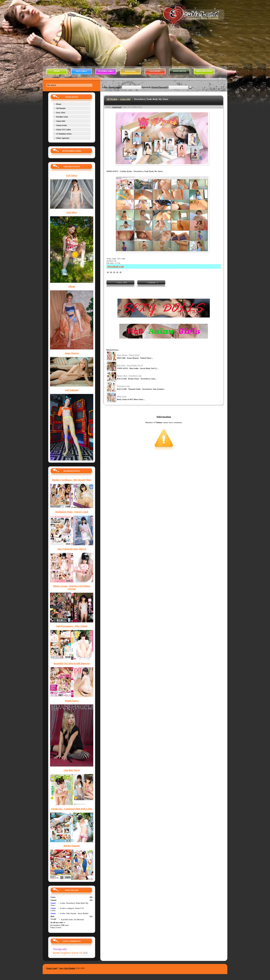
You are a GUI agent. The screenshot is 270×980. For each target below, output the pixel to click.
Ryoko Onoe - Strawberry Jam (129, 376)
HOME (57, 71)
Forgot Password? (160, 87)
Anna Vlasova (72, 353)
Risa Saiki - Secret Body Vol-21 (130, 365)
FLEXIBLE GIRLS (106, 71)
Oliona (72, 286)
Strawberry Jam (123, 386)
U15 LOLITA (155, 71)
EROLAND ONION (204, 71)
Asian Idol (125, 99)
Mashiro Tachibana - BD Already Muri (72, 480)
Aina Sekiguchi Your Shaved (72, 549)
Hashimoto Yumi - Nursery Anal (72, 512)
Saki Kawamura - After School (72, 626)
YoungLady (117, 107)
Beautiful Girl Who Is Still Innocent (72, 663)
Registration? (115, 87)
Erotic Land (52, 968)
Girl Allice (72, 212)
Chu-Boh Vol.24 (72, 770)
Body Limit (122, 396)
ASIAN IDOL (130, 71)
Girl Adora (72, 175)
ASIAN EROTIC (180, 71)
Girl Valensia (72, 390)
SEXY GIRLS (81, 71)
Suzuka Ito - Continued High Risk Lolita (72, 809)
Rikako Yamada (72, 846)
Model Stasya (72, 701)
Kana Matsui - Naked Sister (128, 355)
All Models (112, 99)
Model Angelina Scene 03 (70, 953)
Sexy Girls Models (67, 968)
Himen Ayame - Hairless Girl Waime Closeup (72, 587)
